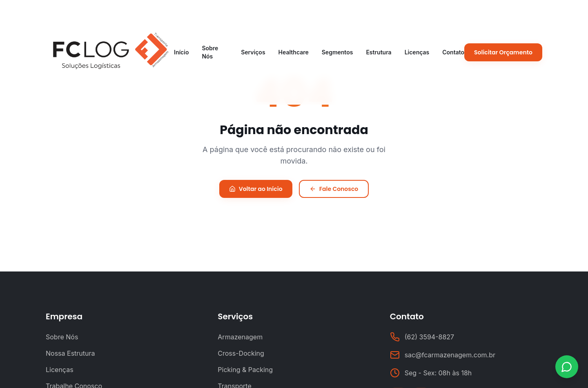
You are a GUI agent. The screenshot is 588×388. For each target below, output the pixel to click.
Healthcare (294, 52)
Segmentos (337, 52)
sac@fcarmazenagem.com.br (450, 355)
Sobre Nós (210, 52)
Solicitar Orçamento (503, 52)
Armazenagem (240, 337)
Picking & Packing (245, 370)
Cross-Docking (241, 353)
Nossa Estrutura (70, 353)
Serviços (253, 52)
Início (181, 52)
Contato (453, 52)
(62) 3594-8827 (429, 337)
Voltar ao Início (256, 189)
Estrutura (379, 52)
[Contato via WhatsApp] (567, 367)
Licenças (417, 52)
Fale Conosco (334, 189)
